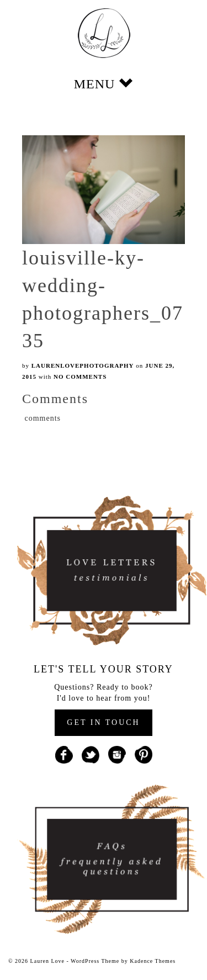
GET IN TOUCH (103, 722)
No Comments (80, 377)
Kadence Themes (153, 961)
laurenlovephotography (83, 365)
